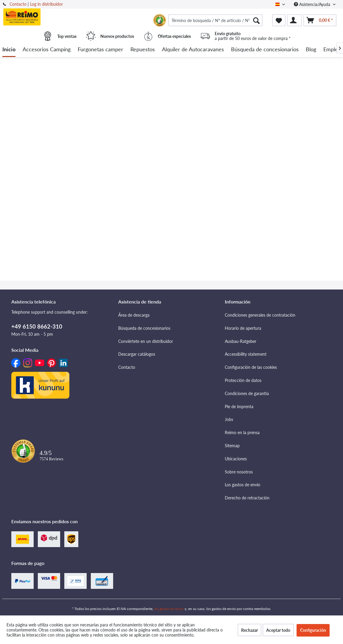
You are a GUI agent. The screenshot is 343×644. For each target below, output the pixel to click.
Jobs (229, 419)
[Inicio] (9, 50)
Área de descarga (134, 315)
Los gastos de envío (243, 485)
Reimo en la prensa (242, 432)
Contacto (18, 4)
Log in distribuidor (46, 4)
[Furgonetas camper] (100, 50)
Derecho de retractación (247, 498)
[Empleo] (332, 50)
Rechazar (250, 630)
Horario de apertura (243, 328)
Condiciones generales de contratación (260, 315)
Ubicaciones (236, 459)
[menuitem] (215, 20)
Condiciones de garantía (247, 393)
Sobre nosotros (239, 472)
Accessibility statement (246, 354)
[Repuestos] (143, 50)
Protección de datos (243, 380)
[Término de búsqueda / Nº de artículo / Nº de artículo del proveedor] (215, 20)
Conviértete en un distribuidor (146, 341)
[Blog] (311, 50)
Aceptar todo (278, 630)
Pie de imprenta (239, 407)
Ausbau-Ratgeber (241, 341)
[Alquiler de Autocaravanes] (193, 50)
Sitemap (232, 446)
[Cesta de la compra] (320, 20)
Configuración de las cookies (251, 367)
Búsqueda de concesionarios (144, 328)
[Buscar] (256, 20)
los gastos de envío (169, 609)
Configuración (313, 630)
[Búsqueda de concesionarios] (265, 50)
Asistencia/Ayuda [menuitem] (313, 4)
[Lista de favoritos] (279, 20)
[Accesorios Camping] (47, 50)
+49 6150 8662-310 (37, 326)
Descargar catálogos (137, 354)
